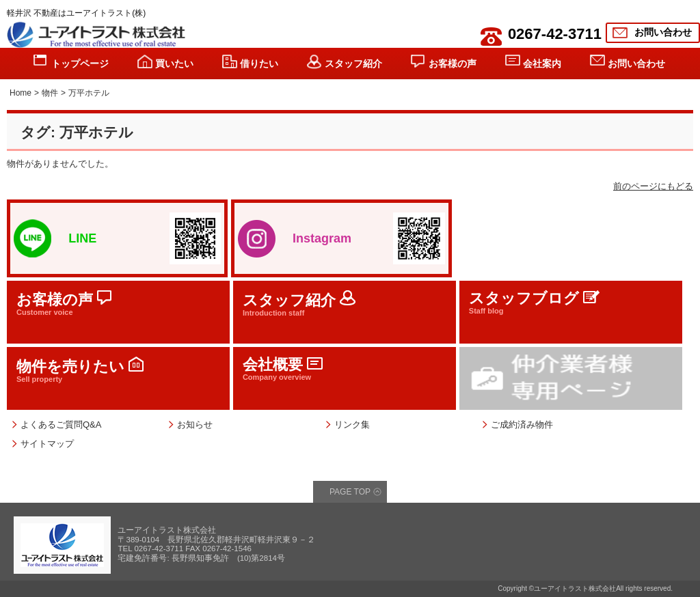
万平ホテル (89, 93)
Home (21, 93)
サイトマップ (47, 444)
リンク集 (352, 425)
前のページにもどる (653, 186)
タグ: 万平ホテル (77, 132)
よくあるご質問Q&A (61, 425)
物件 (50, 93)
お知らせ (195, 425)
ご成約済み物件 (522, 425)
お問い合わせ (663, 32)
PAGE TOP (350, 492)
